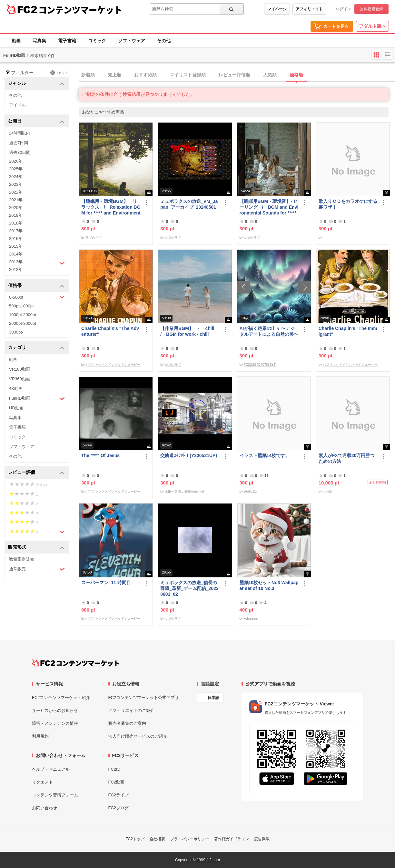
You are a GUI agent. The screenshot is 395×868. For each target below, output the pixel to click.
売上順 (114, 75)
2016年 (16, 239)
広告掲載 (262, 839)
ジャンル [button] (36, 84)
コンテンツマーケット (80, 10)
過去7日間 (19, 143)
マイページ (277, 9)
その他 (164, 41)
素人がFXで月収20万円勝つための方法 (346, 458)
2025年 (16, 169)
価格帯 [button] (36, 286)
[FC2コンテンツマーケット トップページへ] (76, 663)
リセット (59, 73)
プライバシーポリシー (190, 839)
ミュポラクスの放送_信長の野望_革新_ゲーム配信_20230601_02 (189, 588)
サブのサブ (94, 238)
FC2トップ (135, 839)
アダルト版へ (372, 26)
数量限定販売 (22, 559)
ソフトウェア (132, 41)
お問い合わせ (44, 808)
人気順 (270, 75)
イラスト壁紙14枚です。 (265, 455)
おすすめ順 (145, 75)
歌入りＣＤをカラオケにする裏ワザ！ (348, 204)
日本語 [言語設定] (213, 698)
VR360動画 (20, 379)
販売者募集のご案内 (127, 723)
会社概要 (157, 839)
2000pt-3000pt (23, 323)
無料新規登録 (371, 9)
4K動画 (16, 389)
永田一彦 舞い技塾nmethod (184, 491)
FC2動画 (117, 782)
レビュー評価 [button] (36, 473)
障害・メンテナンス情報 (55, 723)
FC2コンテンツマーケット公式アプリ (144, 698)
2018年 (16, 223)
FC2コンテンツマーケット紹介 (61, 698)
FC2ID (114, 769)
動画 (16, 41)
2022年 (16, 192)
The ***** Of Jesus (100, 455)
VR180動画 (20, 369)
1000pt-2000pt (23, 315)
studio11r (250, 491)
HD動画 (16, 408)
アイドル (17, 105)
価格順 (296, 75)
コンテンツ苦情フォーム (55, 795)
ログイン (343, 9)
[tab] (237, 75)
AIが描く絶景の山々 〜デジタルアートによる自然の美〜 (269, 331)
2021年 (16, 200)
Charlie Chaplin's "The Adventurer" (110, 331)
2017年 (16, 231)
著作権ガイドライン (232, 839)
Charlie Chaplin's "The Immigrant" (348, 331)
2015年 (16, 246)
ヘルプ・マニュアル (51, 769)
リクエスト (42, 782)
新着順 (88, 75)
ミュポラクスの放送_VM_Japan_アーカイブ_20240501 (189, 204)
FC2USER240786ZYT (260, 365)
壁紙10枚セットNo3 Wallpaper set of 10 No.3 (269, 585)
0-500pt (37, 297)
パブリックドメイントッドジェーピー (113, 365)
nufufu (327, 491)
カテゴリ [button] (36, 348)
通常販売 (37, 569)
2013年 (37, 263)
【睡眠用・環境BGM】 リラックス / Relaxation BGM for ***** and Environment (111, 207)
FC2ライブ (119, 795)
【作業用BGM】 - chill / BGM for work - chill (189, 331)
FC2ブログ (119, 808)
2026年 (16, 161)
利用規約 (40, 736)
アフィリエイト (309, 9)
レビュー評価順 (234, 75)
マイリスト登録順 (188, 75)
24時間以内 (20, 133)
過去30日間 (20, 152)
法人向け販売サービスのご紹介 (138, 736)
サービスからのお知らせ (55, 710)
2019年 (16, 215)
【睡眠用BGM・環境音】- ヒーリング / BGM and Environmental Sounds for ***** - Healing (269, 207)
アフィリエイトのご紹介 (131, 710)
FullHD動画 (37, 399)
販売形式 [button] (36, 548)
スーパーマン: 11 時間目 (106, 583)
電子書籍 (67, 41)
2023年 (16, 184)
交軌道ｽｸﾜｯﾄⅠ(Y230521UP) (189, 455)
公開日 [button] (36, 121)
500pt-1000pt (21, 306)
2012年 (16, 269)
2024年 (16, 177)
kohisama (251, 619)
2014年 (16, 254)
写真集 (39, 41)
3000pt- (16, 332)
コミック (97, 41)
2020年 (16, 208)
